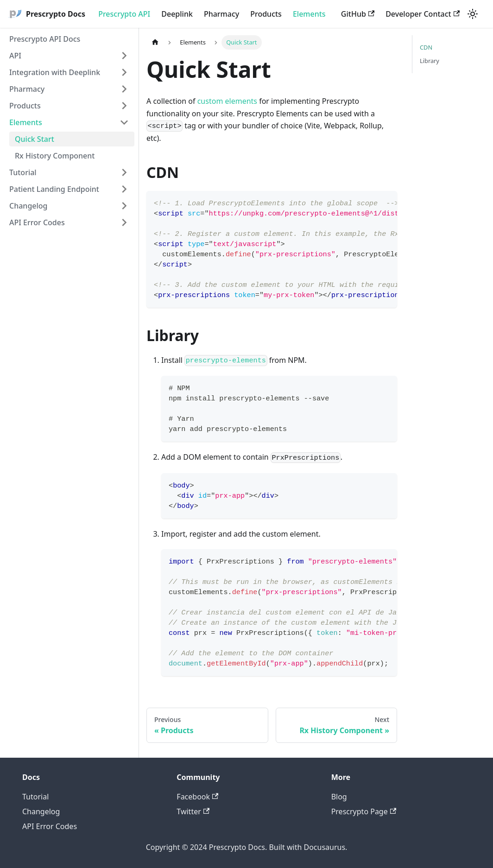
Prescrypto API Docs (45, 39)
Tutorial (23, 172)
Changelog (28, 206)
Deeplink (177, 14)
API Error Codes (37, 222)
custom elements (227, 101)
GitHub (358, 14)
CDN (426, 47)
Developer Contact (423, 14)
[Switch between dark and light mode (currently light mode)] (473, 14)
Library (430, 61)
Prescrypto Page (364, 811)
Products (266, 14)
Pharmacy (221, 14)
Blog (339, 797)
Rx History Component (55, 156)
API (15, 56)
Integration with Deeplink (55, 72)
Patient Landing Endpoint (54, 189)
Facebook (197, 797)
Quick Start (35, 139)
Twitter (193, 811)
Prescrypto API (124, 14)
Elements (309, 14)
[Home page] (155, 42)
